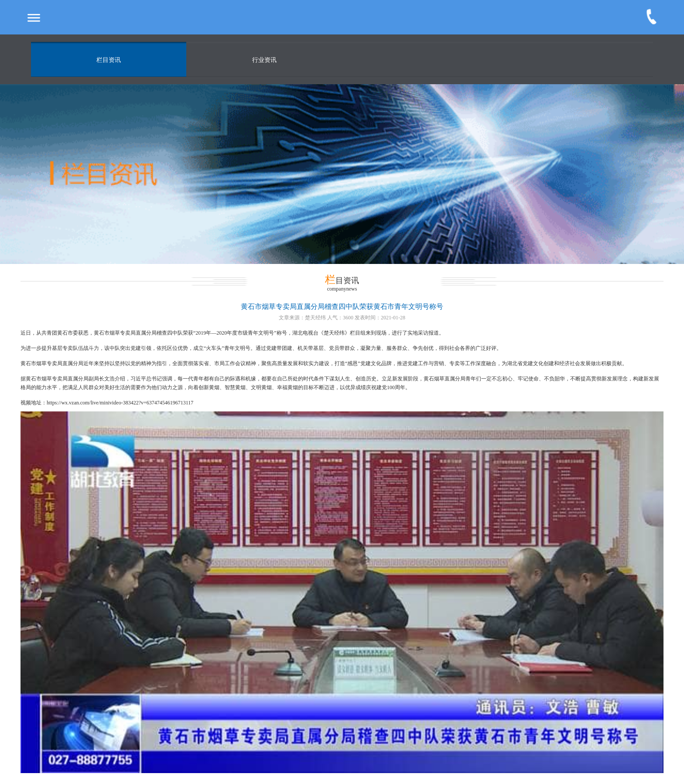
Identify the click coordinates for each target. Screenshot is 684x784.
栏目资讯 (109, 60)
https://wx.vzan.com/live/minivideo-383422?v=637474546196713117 (120, 403)
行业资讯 (264, 60)
